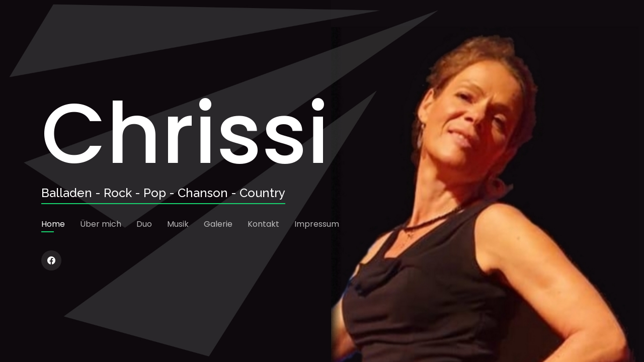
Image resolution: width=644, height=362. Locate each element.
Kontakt (263, 224)
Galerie (218, 224)
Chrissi (185, 134)
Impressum (317, 224)
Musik (178, 224)
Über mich (101, 224)
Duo (144, 224)
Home (53, 224)
